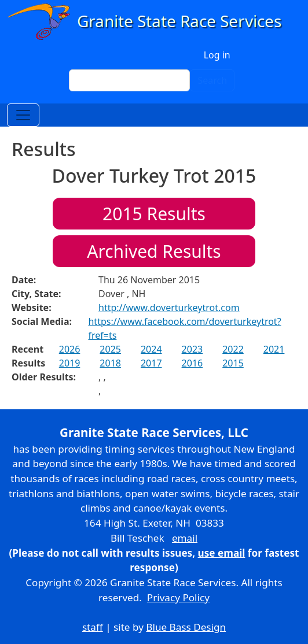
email (185, 538)
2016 (192, 363)
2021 (274, 349)
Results (154, 214)
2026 (70, 349)
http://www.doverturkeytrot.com (169, 308)
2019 (70, 363)
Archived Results (154, 251)
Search (212, 80)
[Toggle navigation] (23, 115)
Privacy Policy (178, 597)
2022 (233, 349)
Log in (217, 55)
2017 (151, 363)
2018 (110, 363)
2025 (110, 349)
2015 (233, 363)
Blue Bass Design (186, 627)
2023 (192, 349)
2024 (151, 349)
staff (93, 627)
